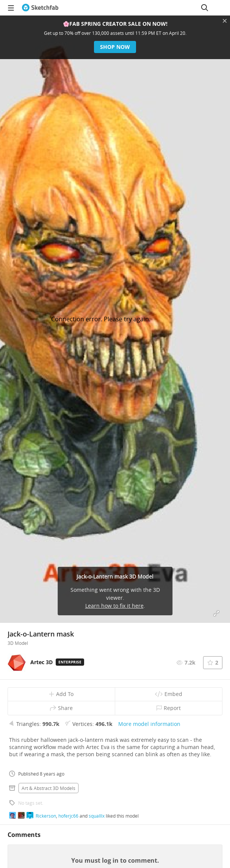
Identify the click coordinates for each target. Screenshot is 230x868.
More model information (149, 724)
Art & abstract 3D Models (49, 788)
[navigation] (11, 8)
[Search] (205, 8)
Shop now (115, 47)
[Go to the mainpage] (40, 8)
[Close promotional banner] (225, 21)
